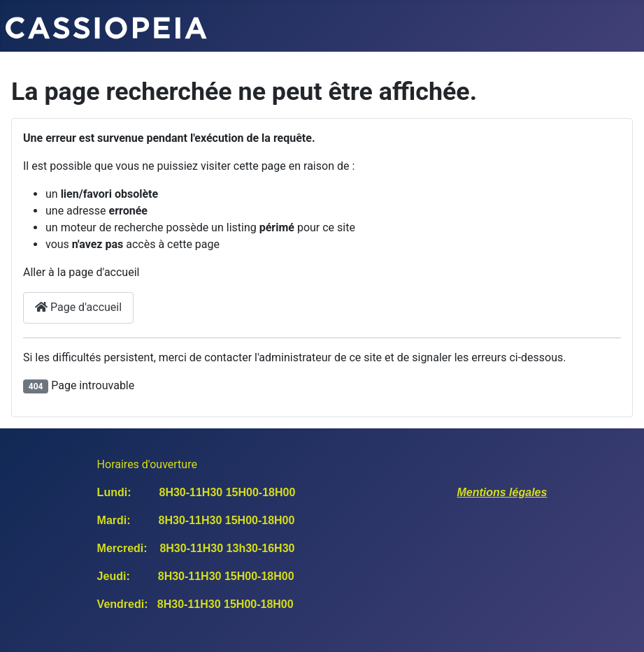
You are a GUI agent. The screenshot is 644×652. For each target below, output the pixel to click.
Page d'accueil (78, 307)
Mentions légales (502, 492)
